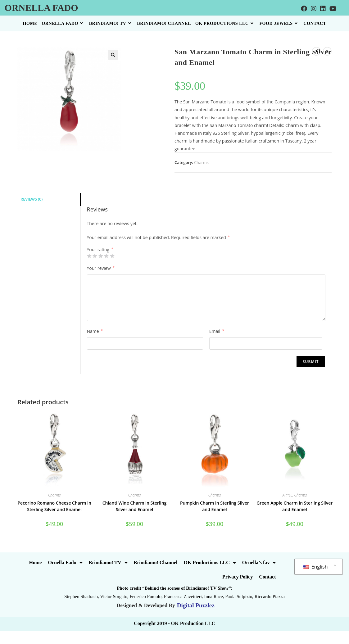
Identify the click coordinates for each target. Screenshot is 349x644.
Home (36, 562)
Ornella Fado (41, 8)
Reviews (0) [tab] (32, 199)
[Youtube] (333, 9)
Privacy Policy (238, 577)
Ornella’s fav (259, 563)
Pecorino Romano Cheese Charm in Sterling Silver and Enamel (54, 506)
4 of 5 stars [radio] (106, 256)
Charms (201, 162)
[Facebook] (304, 9)
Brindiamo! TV (108, 563)
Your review (101, 268)
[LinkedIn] (323, 9)
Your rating (100, 250)
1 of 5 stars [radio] (89, 256)
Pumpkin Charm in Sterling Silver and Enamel (215, 506)
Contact (267, 577)
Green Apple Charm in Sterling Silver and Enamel (295, 506)
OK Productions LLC (210, 563)
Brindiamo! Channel (156, 562)
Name (95, 331)
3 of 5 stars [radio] (101, 256)
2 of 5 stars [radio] (95, 256)
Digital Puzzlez (195, 605)
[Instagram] (314, 9)
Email (217, 331)
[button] (113, 55)
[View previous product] (316, 51)
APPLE (288, 495)
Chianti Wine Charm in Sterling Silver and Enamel (135, 506)
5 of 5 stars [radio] (112, 256)
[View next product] (327, 51)
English (315, 567)
